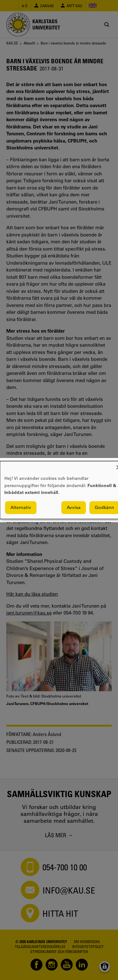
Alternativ (21, 507)
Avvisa (74, 507)
